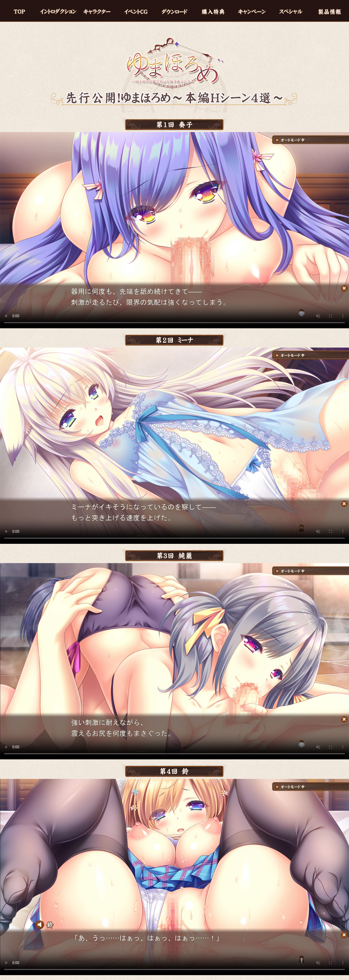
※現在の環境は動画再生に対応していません (174, 230)
